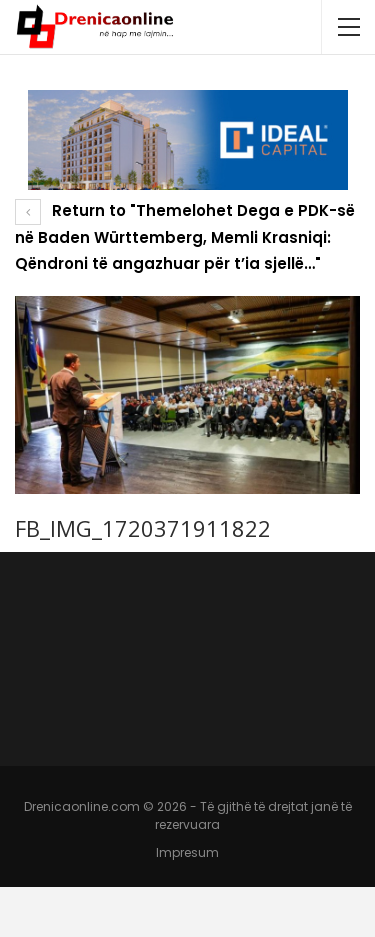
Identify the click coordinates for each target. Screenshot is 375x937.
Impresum (187, 852)
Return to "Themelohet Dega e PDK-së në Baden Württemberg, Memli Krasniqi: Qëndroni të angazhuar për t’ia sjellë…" (185, 237)
